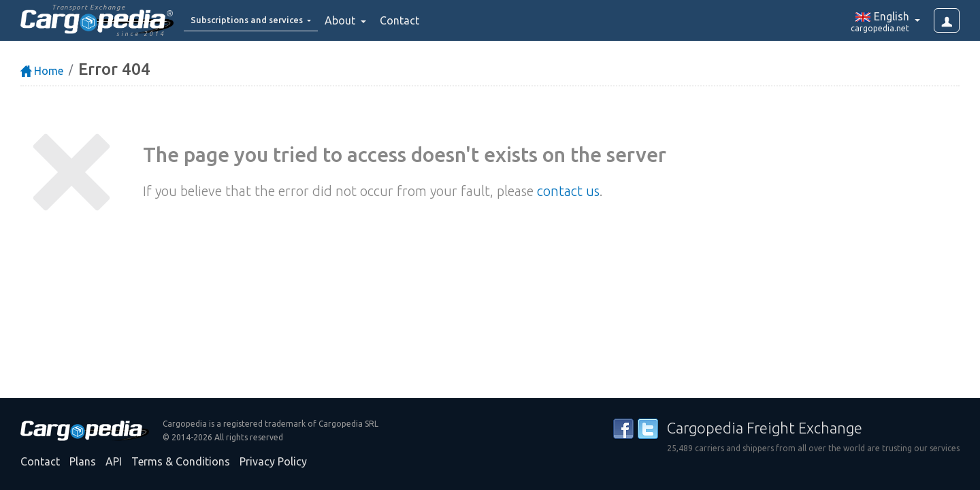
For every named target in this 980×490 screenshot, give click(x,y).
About (366, 20)
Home (42, 71)
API (114, 461)
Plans (83, 461)
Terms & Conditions (181, 461)
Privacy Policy (273, 461)
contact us (568, 191)
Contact (425, 20)
